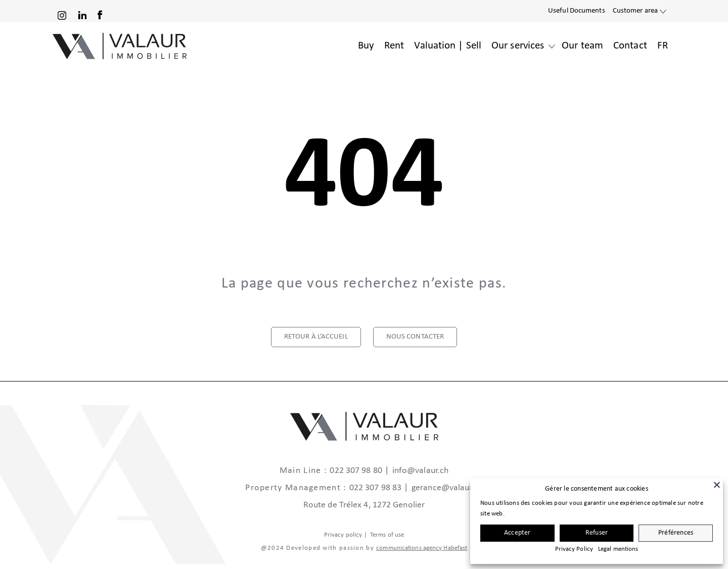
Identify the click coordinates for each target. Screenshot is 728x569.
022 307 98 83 (375, 488)
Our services (518, 46)
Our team (582, 46)
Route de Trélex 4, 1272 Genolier (364, 505)
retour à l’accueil (316, 337)
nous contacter (415, 337)
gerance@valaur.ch (447, 488)
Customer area (635, 11)
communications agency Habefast (422, 548)
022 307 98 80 (356, 471)
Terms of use (387, 535)
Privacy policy (343, 535)
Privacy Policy (574, 549)
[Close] (717, 485)
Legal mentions (618, 549)
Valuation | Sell (448, 46)
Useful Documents (577, 11)
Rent (394, 46)
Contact (630, 46)
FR (663, 46)
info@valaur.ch (420, 471)
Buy (366, 46)
